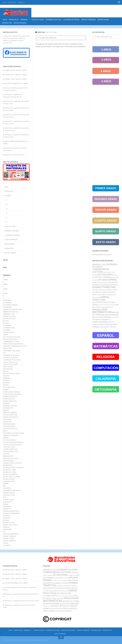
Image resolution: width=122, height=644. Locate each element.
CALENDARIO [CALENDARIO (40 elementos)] (111, 264)
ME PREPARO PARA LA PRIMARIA (13, 468)
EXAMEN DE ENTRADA (10, 397)
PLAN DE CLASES (38, 20)
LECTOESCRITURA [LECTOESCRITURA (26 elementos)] (100, 302)
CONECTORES (7, 348)
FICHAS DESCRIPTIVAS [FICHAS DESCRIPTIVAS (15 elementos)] (50, 588)
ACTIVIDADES (7, 303)
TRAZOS (6, 543)
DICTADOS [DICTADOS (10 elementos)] (95, 280)
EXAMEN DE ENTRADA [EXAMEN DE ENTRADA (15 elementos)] (110, 285)
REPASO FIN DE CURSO (10, 525)
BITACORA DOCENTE (9, 319)
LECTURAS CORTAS (9, 440)
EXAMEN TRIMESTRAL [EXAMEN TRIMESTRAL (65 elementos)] (104, 287)
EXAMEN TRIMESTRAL (10, 401)
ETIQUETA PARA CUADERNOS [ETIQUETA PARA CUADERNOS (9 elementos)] (100, 283)
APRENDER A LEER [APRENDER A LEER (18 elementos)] (99, 265)
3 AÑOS (5, 284)
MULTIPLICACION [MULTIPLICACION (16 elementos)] (98, 317)
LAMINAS (6, 438)
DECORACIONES (8, 369)
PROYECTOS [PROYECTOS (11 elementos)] (112, 322)
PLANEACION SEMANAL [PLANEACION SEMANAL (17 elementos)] (100, 322)
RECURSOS (7, 516)
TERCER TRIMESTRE (9, 541)
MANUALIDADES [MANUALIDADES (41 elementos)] (100, 310)
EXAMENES (6, 403)
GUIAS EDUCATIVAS (9, 426)
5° (7, 218)
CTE (4, 353)
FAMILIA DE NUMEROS (10, 413)
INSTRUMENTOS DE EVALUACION (13, 433)
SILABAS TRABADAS (9, 536)
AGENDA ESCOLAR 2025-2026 (12, 309)
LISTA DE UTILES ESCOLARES (12, 445)
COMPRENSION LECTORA (11, 342)
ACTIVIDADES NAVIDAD (10, 305)
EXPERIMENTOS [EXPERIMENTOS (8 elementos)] (96, 290)
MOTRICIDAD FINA (9, 481)
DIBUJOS (6, 371)
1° (7, 200)
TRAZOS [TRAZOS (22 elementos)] (113, 327)
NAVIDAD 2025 (7, 23)
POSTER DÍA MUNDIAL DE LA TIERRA (16, 84)
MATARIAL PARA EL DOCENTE (12, 463)
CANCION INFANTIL (9, 332)
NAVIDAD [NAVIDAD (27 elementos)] (107, 317)
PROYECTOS (7, 509)
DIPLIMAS (6, 381)
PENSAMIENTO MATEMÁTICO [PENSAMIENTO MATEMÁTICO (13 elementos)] (101, 320)
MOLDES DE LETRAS (9, 472)
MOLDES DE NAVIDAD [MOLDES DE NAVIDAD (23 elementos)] (110, 315)
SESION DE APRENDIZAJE (11, 534)
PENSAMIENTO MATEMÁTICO (12, 490)
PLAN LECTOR (7, 502)
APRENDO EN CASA (9, 316)
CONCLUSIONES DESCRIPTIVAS (13, 344)
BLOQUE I (6, 321)
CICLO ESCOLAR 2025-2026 (12, 337)
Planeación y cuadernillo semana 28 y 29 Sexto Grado (22, 601)
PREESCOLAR (12, 3)
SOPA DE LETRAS (8, 539)
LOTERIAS (6, 454)
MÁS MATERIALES (9, 461)
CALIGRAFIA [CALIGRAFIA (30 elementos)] (97, 267)
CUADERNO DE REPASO (71, 20)
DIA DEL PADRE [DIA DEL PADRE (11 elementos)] (115, 277)
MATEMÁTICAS (8, 465)
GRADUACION (7, 422)
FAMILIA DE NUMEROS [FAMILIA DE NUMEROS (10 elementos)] (106, 290)
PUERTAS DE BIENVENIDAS (11, 513)
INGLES (5, 431)
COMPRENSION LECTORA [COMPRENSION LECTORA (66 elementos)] (101, 271)
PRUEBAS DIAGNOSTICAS (11, 511)
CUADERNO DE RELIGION (11, 355)
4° (7, 213)
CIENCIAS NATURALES (10, 339)
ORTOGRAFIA (7, 488)
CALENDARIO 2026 (9, 328)
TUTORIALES (7, 545)
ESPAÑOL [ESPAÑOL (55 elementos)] (113, 280)
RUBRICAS (6, 527)
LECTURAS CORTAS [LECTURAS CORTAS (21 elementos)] (50, 596)
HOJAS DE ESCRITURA (10, 429)
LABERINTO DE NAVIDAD (11, 436)
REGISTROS (7, 518)
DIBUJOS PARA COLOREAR (11, 374)
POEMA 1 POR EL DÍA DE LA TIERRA (16, 79)
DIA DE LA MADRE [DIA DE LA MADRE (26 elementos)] (103, 277)
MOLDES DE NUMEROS (10, 474)
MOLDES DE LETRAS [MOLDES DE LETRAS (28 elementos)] (71, 601)
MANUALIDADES (103, 20)
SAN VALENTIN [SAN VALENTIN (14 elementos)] (105, 327)
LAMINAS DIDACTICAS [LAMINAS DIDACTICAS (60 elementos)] (101, 298)
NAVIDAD (6, 484)
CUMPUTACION (8, 367)
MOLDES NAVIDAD (20, 23)
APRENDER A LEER (9, 314)
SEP (4, 532)
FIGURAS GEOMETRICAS (11, 417)
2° (7, 204)
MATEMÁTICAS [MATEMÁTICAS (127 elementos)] (102, 312)
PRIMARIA (20, 3)
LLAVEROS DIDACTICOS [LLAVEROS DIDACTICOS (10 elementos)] (107, 307)
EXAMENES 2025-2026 (54, 20)
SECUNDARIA (7, 529)
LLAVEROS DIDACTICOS (10, 452)
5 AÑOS (5, 293)
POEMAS (6, 504)
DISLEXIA (6, 385)
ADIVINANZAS (7, 307)
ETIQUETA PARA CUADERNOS (12, 394)
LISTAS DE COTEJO (9, 447)
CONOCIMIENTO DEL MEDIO (12, 351)
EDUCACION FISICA (9, 387)
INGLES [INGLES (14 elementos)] (113, 292)
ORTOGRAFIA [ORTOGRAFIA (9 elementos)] (115, 317)
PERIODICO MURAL (9, 493)
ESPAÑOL (6, 390)
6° (7, 222)
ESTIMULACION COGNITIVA (11, 392)
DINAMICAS (7, 378)
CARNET (6, 335)
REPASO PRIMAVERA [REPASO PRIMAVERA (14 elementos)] (49, 611)
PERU (5, 497)
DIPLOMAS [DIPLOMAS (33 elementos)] (103, 280)
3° (7, 209)
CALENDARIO (7, 326)
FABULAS (6, 410)
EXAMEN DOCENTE (9, 399)
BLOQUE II (6, 323)
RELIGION (6, 520)
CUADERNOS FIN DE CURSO (12, 360)
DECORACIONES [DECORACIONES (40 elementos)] (105, 275)
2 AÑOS (5, 280)
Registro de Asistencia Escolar (15, 155)
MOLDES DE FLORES (9, 470)
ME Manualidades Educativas (102, 255)
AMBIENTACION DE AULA (11, 312)
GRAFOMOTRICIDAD (9, 424)
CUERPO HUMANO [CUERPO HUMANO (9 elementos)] (48, 575)
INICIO (5, 3)
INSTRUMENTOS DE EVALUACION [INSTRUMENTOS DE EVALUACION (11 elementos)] (58, 591)
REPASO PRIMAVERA (89, 20)
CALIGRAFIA (7, 330)
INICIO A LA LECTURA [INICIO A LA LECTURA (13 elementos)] (99, 295)
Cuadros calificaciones (10, 362)
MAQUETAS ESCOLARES (11, 458)
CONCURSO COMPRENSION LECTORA (15, 346)
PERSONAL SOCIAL (9, 495)
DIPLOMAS (6, 383)
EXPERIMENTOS (8, 408)
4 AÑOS (5, 289)
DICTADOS (6, 376)
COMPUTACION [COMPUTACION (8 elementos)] (107, 272)
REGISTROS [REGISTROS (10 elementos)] (95, 325)
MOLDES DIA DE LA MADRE (11, 477)
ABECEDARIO (7, 300)
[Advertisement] (106, 135)
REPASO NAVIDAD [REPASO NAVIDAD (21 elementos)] (106, 324)
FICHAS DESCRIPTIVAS (10, 415)
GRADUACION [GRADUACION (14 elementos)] (106, 292)
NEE (4, 486)
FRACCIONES (7, 419)
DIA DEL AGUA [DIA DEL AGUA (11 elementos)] (72, 575)
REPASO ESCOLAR (9, 523)
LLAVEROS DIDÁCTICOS (10, 449)
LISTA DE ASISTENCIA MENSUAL (13, 442)
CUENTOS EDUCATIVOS (10, 364)
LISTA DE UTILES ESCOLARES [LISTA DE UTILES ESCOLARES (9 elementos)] (106, 305)
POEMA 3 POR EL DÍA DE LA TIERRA (16, 70)
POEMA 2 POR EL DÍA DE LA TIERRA (16, 75)
